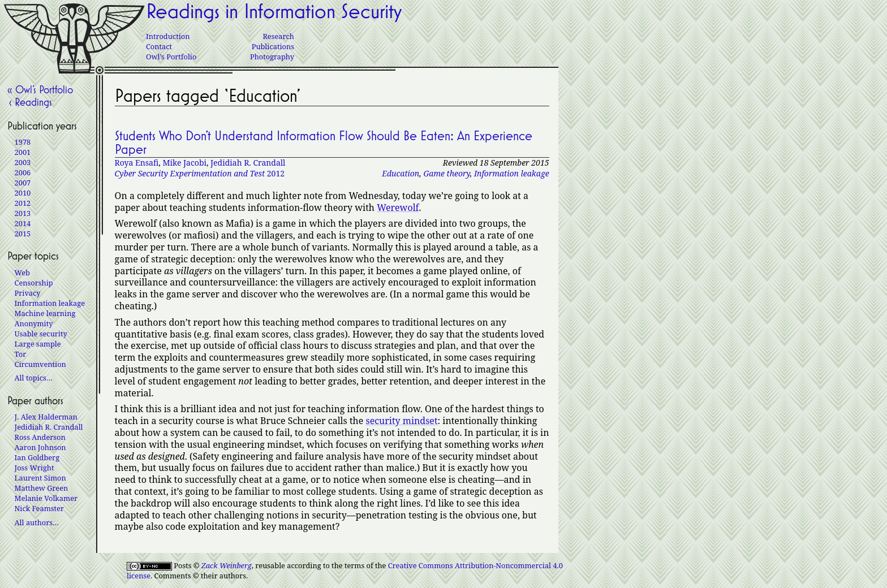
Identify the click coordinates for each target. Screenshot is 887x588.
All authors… (37, 522)
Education (401, 173)
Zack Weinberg (227, 565)
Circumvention (40, 364)
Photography (272, 57)
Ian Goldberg (37, 457)
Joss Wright (35, 468)
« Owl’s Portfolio (40, 89)
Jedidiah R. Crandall (248, 163)
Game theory (446, 173)
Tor (21, 354)
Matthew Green (42, 488)
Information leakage (512, 173)
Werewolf (398, 207)
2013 (23, 213)
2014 (23, 223)
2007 (23, 183)
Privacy (28, 293)
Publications (273, 46)
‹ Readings (30, 102)
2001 (23, 152)
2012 (200, 173)
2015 (23, 234)
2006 (23, 172)
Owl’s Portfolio (171, 57)
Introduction (168, 36)
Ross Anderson (40, 437)
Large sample (38, 344)
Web (22, 273)
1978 (23, 142)
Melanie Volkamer (46, 498)
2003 (23, 162)
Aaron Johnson (40, 447)
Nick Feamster (39, 508)
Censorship (34, 283)
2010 (23, 193)
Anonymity (34, 323)
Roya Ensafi (137, 163)
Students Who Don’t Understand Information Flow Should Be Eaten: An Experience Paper (324, 142)
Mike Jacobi (184, 163)
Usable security (41, 334)
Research (278, 36)
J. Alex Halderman (46, 417)
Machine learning (45, 313)
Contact (159, 46)
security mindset (401, 421)
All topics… (34, 378)
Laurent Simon (40, 478)
